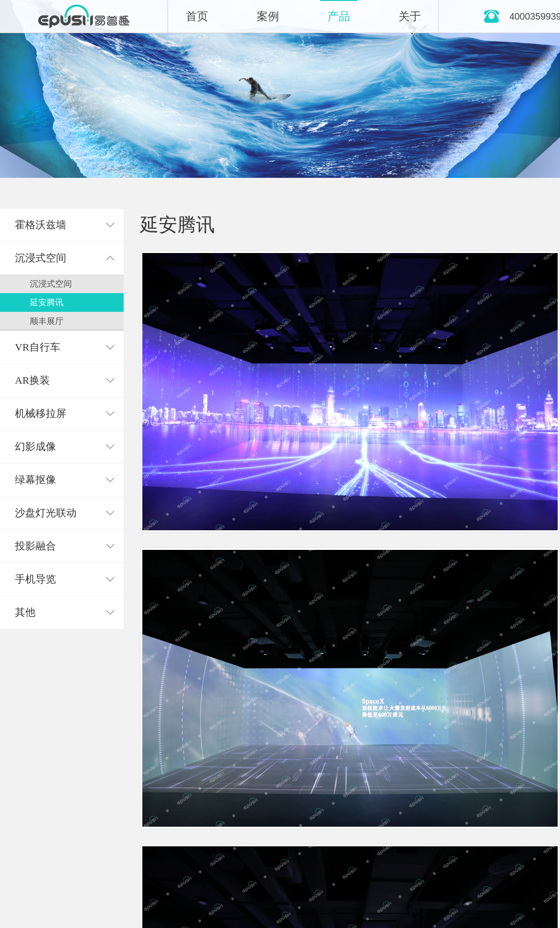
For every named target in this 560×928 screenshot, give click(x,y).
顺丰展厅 (47, 321)
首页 (197, 16)
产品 (339, 16)
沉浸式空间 (51, 284)
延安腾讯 (47, 302)
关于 (410, 16)
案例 (268, 16)
